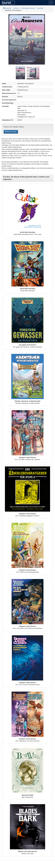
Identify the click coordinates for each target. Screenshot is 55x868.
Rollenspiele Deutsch (28, 8)
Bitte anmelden (11, 132)
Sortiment (16, 8)
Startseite (7, 8)
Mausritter (40, 8)
